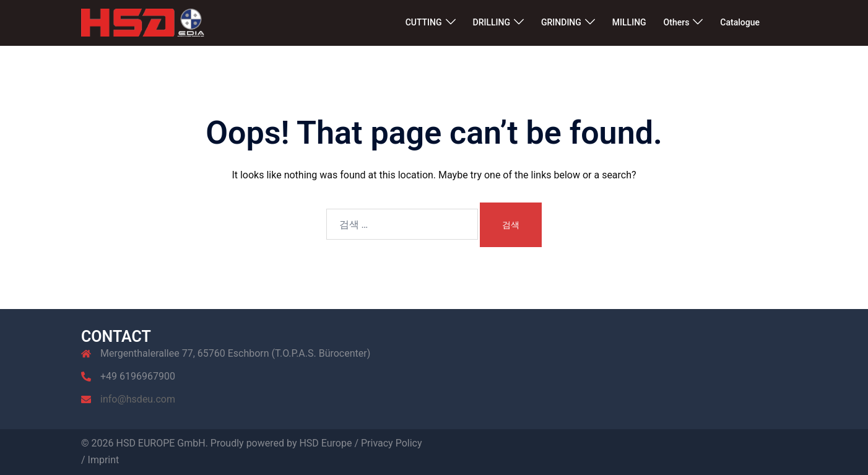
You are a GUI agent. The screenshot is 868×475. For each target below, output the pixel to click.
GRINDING (561, 22)
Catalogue (740, 22)
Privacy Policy (392, 443)
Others (677, 22)
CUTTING (424, 22)
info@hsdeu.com (138, 399)
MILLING (629, 22)
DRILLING (492, 22)
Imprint (104, 460)
